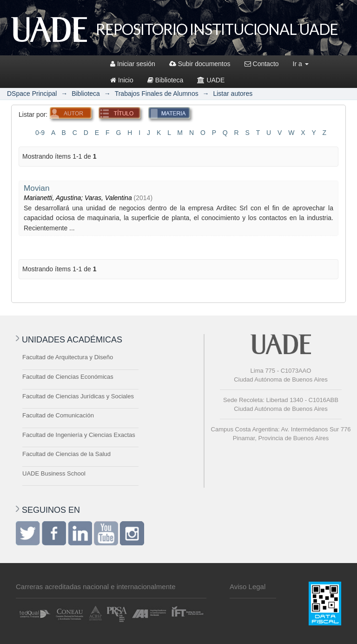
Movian (37, 188)
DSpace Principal (32, 94)
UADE (211, 80)
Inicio (122, 80)
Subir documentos (200, 64)
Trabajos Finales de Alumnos (157, 94)
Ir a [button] (301, 64)
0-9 (40, 133)
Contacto (262, 64)
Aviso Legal (248, 587)
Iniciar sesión (133, 64)
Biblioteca (165, 80)
